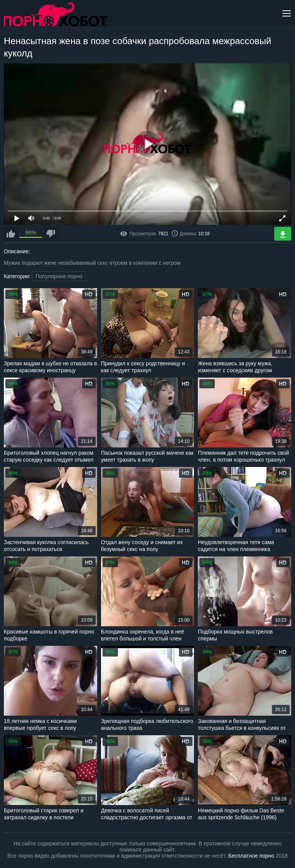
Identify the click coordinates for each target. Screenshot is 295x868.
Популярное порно (59, 276)
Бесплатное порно (251, 856)
